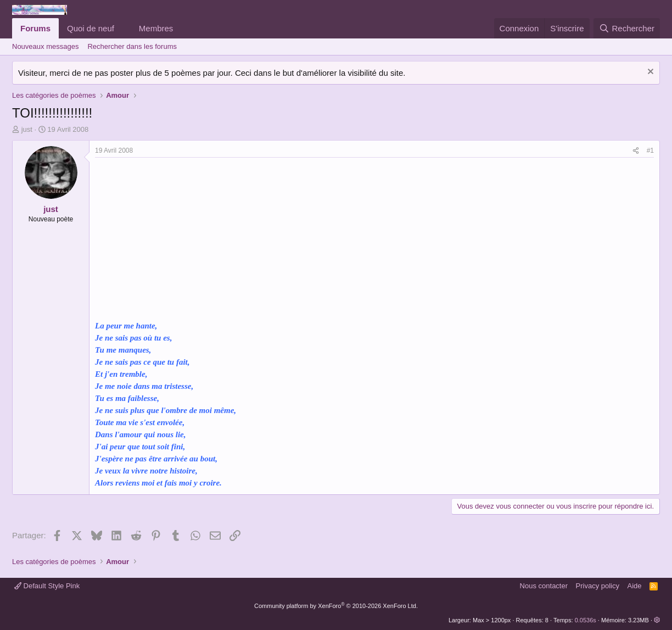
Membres (156, 28)
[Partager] (636, 151)
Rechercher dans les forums (132, 46)
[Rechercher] (627, 28)
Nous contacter (544, 586)
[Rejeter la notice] (649, 73)
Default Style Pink (47, 586)
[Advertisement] (187, 240)
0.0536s (586, 620)
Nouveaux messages (45, 46)
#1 (650, 150)
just (27, 129)
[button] (123, 28)
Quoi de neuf (91, 28)
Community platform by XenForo (336, 606)
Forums (35, 28)
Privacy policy (598, 586)
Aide (635, 586)
